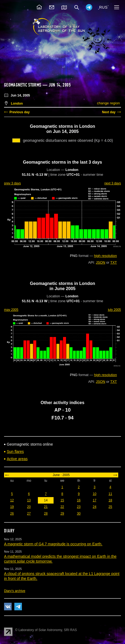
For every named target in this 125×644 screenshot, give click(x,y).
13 (29, 500)
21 (46, 507)
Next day (109, 112)
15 (62, 500)
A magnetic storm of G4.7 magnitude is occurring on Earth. (53, 544)
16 (79, 500)
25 (110, 507)
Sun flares (15, 452)
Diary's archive (15, 591)
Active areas (17, 459)
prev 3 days (12, 183)
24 (95, 507)
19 (12, 507)
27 (29, 514)
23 (79, 507)
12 (12, 500)
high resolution (105, 256)
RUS (103, 7)
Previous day (20, 112)
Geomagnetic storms (23, 85)
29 (62, 514)
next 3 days (113, 183)
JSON (101, 262)
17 (95, 500)
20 (29, 507)
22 (62, 507)
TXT (114, 262)
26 (12, 514)
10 (95, 494)
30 (79, 514)
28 (46, 514)
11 (110, 494)
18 (110, 500)
